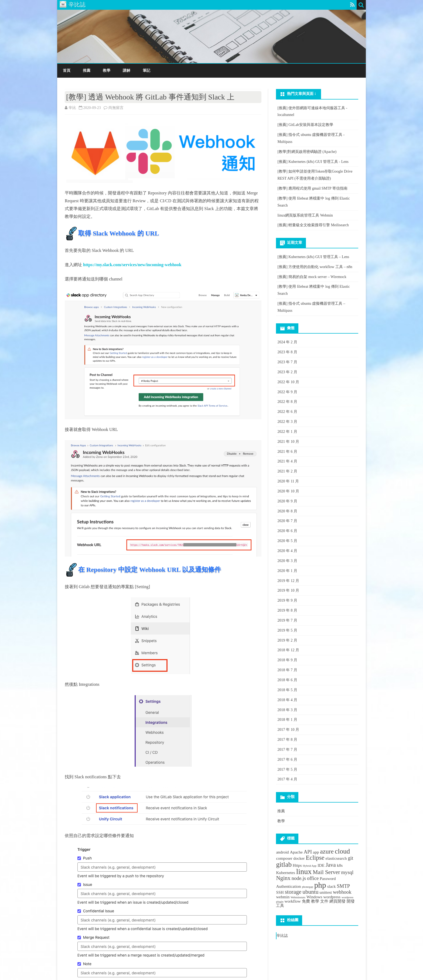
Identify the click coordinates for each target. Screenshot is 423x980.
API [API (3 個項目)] (308, 852)
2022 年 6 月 (287, 412)
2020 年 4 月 (287, 551)
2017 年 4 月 (287, 779)
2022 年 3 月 (287, 422)
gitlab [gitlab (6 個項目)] (284, 864)
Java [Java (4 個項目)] (331, 865)
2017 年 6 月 (287, 760)
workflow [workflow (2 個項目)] (293, 901)
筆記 (146, 71)
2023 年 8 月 (287, 352)
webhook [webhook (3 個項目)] (342, 892)
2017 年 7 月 (287, 750)
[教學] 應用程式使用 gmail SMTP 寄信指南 (312, 188)
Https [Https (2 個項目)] (297, 865)
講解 (127, 71)
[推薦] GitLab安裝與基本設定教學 (305, 125)
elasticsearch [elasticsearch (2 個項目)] (336, 858)
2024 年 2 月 (287, 342)
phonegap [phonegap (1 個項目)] (307, 887)
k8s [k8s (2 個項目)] (340, 865)
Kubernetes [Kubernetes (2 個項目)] (285, 873)
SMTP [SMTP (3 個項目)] (343, 886)
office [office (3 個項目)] (313, 878)
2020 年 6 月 (287, 531)
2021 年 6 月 (287, 452)
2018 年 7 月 (287, 670)
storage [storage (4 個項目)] (293, 892)
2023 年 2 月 (287, 372)
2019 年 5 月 (287, 630)
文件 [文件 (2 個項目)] (324, 901)
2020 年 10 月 (288, 491)
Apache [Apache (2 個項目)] (296, 852)
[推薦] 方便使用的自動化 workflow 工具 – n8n (315, 267)
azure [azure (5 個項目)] (327, 851)
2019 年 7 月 (287, 620)
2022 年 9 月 (287, 392)
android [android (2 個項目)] (282, 852)
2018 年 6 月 (287, 680)
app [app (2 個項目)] (316, 852)
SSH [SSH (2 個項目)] (280, 892)
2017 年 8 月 (287, 740)
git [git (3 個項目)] (350, 858)
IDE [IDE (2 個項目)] (321, 865)
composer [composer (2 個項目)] (284, 858)
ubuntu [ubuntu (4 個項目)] (310, 892)
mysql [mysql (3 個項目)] (347, 872)
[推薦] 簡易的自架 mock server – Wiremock (312, 277)
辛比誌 (282, 936)
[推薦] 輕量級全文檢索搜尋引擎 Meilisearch (313, 225)
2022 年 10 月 (288, 382)
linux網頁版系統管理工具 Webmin (305, 215)
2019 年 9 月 (287, 600)
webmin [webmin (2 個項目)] (283, 897)
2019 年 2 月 (287, 640)
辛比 (72, 108)
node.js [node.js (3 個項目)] (299, 878)
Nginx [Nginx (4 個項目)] (283, 878)
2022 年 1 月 (287, 432)
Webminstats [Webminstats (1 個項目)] (298, 897)
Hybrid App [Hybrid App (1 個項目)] (310, 866)
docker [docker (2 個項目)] (299, 858)
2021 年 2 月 (287, 471)
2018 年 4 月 (287, 700)
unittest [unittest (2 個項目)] (326, 892)
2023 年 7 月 (287, 362)
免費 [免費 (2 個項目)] (306, 901)
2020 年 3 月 (287, 561)
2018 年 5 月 (287, 690)
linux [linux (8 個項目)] (304, 871)
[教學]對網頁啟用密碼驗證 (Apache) (307, 152)
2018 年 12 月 (288, 650)
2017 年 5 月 (287, 770)
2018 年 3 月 (287, 710)
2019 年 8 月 (287, 610)
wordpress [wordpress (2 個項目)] (332, 897)
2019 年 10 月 (288, 590)
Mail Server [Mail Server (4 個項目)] (326, 872)
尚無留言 (116, 108)
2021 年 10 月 (288, 442)
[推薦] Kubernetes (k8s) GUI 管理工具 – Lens (313, 257)
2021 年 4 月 (287, 461)
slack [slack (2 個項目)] (332, 886)
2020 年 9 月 (287, 501)
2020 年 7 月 (287, 521)
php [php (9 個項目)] (320, 885)
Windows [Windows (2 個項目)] (314, 897)
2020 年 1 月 (287, 571)
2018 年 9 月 (287, 660)
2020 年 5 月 (287, 541)
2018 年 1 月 (287, 720)
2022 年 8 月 (287, 402)
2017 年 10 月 (288, 730)
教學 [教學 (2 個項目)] (315, 901)
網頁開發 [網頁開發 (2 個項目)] (337, 901)
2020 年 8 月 (287, 511)
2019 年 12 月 (288, 581)
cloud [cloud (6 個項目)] (342, 851)
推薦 (87, 71)
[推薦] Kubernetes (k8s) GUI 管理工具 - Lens (313, 162)
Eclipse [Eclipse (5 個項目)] (315, 858)
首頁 (67, 71)
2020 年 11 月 (288, 481)
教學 (107, 71)
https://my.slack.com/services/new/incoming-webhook (132, 265)
